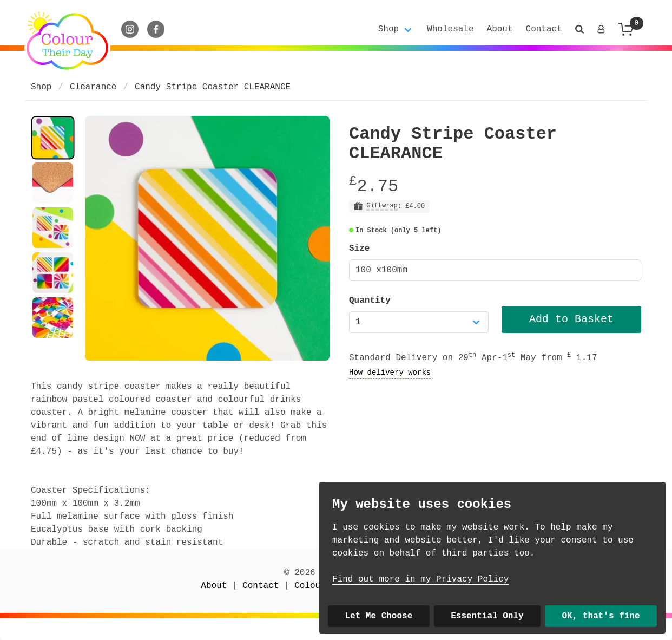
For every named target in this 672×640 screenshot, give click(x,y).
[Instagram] (130, 29)
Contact (544, 29)
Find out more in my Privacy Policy (420, 579)
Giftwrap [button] (382, 206)
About (500, 29)
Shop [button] (388, 29)
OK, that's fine (601, 616)
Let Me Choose (378, 616)
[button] (579, 29)
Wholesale (450, 29)
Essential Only (487, 616)
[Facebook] (156, 29)
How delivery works (390, 373)
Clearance (93, 87)
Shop (41, 87)
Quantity (370, 301)
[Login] (601, 29)
